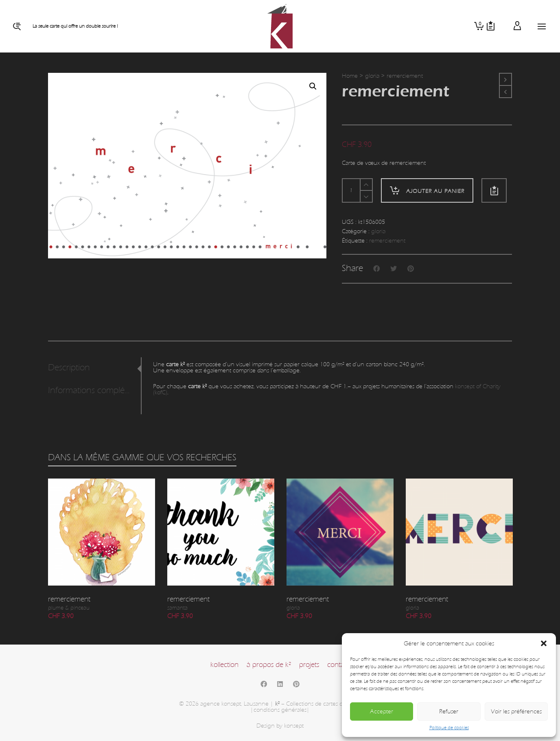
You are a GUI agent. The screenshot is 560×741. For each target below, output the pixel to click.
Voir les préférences (516, 711)
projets (309, 665)
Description (69, 368)
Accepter (382, 711)
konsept (294, 726)
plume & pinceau (69, 608)
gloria (372, 76)
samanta (177, 608)
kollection (224, 665)
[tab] (94, 368)
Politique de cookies (449, 728)
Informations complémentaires (92, 390)
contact (338, 665)
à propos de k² (269, 665)
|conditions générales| (280, 710)
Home (350, 76)
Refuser (449, 711)
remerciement (387, 241)
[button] (544, 643)
